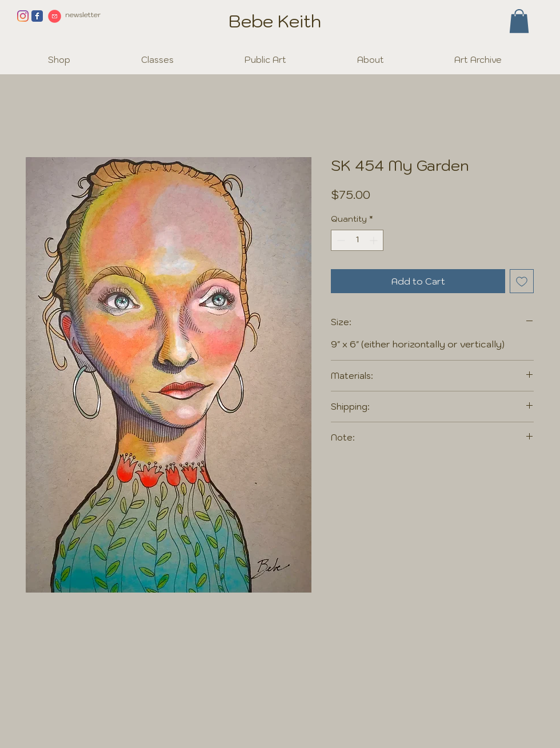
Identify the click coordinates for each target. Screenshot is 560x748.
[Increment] (375, 240)
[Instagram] (23, 16)
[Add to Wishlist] (522, 281)
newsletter (83, 15)
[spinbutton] (357, 240)
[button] (519, 21)
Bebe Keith (275, 21)
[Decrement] (340, 240)
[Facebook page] (37, 16)
